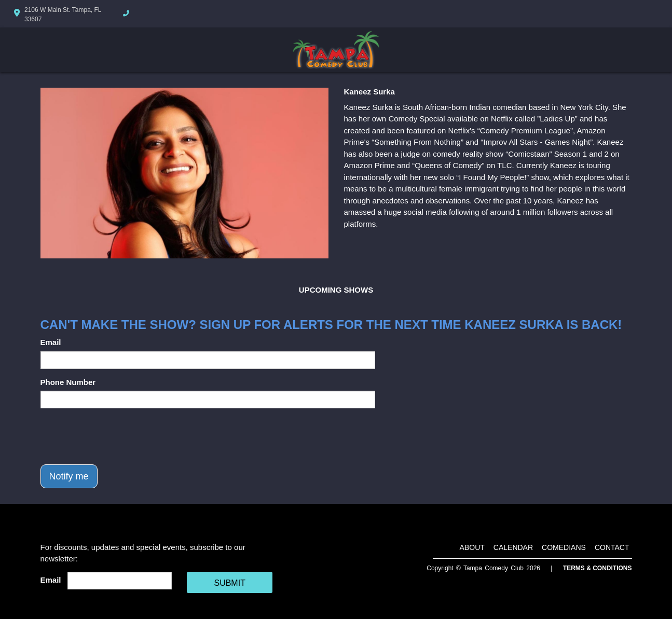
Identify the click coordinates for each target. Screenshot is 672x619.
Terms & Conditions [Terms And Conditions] (598, 568)
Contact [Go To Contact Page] (612, 547)
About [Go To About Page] (472, 547)
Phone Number (68, 382)
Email (51, 342)
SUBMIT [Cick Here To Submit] (229, 583)
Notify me (69, 476)
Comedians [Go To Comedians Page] (564, 547)
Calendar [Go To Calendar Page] (513, 547)
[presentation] (119, 436)
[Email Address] (120, 581)
